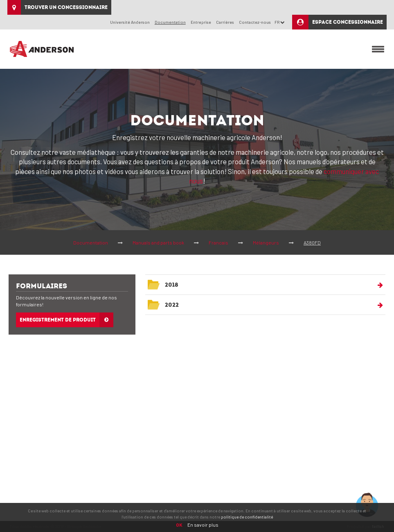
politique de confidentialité (247, 517)
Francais (218, 242)
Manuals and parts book (158, 242)
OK (179, 525)
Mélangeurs (266, 242)
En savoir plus (203, 525)
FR (280, 22)
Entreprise (201, 22)
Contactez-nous (255, 22)
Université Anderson (130, 22)
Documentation (91, 242)
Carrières (225, 22)
